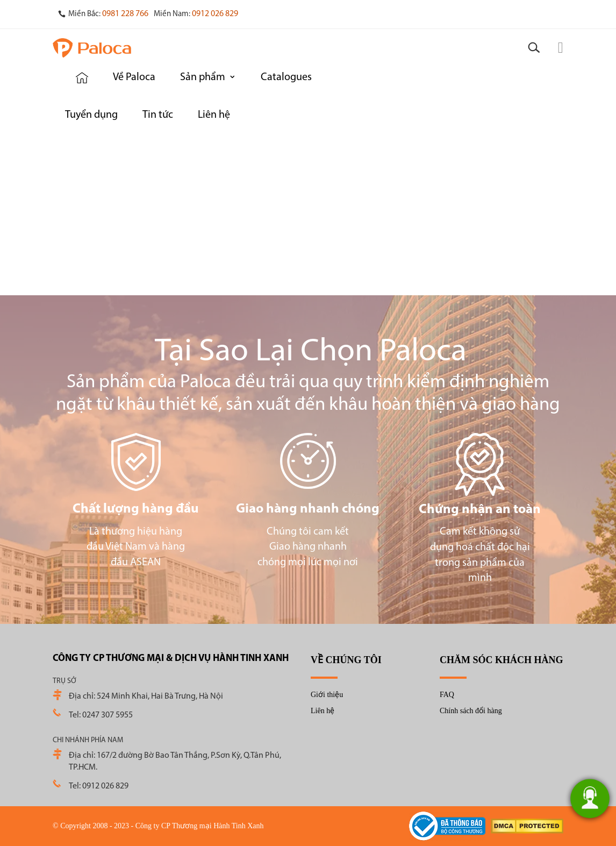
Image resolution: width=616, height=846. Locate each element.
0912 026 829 (215, 14)
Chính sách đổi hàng (471, 711)
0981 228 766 (125, 14)
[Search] (534, 48)
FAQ (447, 695)
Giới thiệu (327, 695)
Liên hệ (323, 711)
